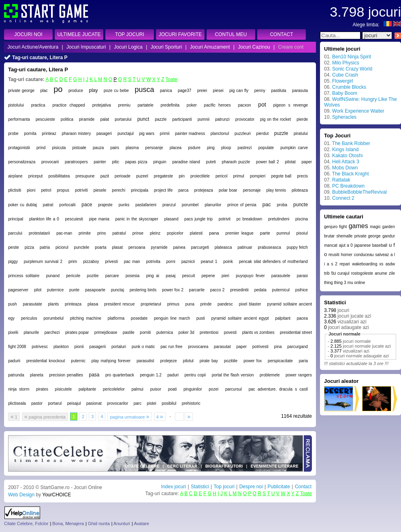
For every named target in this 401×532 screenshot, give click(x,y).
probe (13, 134)
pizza (29, 247)
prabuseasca (270, 247)
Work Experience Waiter (358, 111)
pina (278, 347)
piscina (302, 219)
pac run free (171, 347)
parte (265, 233)
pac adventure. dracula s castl (278, 389)
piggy (13, 262)
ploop (226, 148)
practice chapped (69, 105)
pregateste (163, 176)
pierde (302, 119)
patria (45, 247)
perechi (118, 190)
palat (105, 119)
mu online (356, 283)
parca (183, 190)
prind (41, 148)
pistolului (16, 105)
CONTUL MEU (231, 34)
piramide (87, 119)
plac (44, 91)
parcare (112, 276)
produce (76, 91)
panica (166, 91)
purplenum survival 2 (43, 262)
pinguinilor (193, 389)
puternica (165, 332)
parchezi (52, 332)
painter (100, 162)
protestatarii (39, 233)
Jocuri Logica (128, 47)
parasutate (32, 304)
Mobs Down (345, 168)
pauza (98, 148)
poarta (100, 247)
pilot (38, 290)
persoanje (154, 148)
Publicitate (278, 487)
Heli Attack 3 (346, 162)
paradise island (186, 162)
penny (260, 91)
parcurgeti (200, 247)
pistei (151, 403)
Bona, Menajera (68, 523)
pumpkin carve (294, 148)
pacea (302, 318)
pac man (132, 262)
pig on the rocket (275, 119)
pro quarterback (120, 375)
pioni (31, 190)
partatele (146, 105)
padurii (14, 361)
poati (173, 389)
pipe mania (99, 219)
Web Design (21, 495)
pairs (115, 148)
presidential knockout (46, 361)
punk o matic (143, 347)
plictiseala (17, 403)
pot (262, 105)
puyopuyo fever (250, 276)
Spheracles (344, 117)
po (58, 89)
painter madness (190, 134)
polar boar (228, 190)
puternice (55, 290)
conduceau (364, 255)
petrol (46, 190)
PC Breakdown (348, 186)
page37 (185, 91)
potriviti (81, 190)
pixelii (13, 332)
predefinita (170, 105)
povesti (230, 332)
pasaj (171, 276)
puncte (301, 205)
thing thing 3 (335, 283)
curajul (343, 273)
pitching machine (86, 318)
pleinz (155, 233)
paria (303, 361)
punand (53, 276)
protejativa (102, 105)
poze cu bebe (116, 91)
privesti (111, 262)
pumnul (283, 233)
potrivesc (40, 347)
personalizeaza (22, 162)
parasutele (281, 276)
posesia (132, 276)
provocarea (198, 347)
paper (241, 347)
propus (63, 190)
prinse (138, 233)
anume (381, 273)
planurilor (213, 205)
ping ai (153, 276)
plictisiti (15, 190)
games (358, 226)
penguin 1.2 (150, 375)
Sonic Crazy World (352, 69)
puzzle (281, 133)
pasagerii (98, 347)
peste (14, 247)
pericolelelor (114, 389)
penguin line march (172, 318)
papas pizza (136, 162)
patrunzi (222, 119)
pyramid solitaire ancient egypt (240, 318)
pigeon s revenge (291, 105)
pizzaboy (91, 262)
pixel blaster (250, 304)
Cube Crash (345, 75)
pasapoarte (95, 290)
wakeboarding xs (368, 264)
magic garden (382, 227)
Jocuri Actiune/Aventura (33, 47)
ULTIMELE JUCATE (79, 34)
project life (163, 190)
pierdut (263, 134)
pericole (73, 276)
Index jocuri (174, 487)
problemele (270, 375)
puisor (156, 389)
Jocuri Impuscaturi (86, 47)
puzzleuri (243, 134)
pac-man (64, 233)
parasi (302, 276)
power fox (253, 361)
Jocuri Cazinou (254, 47)
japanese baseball (371, 245)
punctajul (126, 134)
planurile (31, 332)
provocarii (50, 162)
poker (192, 105)
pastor (37, 403)
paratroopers (76, 162)
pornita (30, 134)
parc (138, 403)
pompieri (258, 176)
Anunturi (122, 523)
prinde (206, 304)
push (13, 304)
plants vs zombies (258, 332)
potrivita (153, 262)
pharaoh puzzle (236, 162)
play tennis (276, 190)
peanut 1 (209, 262)
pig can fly (239, 91)
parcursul (234, 389)
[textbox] (340, 35)
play (93, 90)
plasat (117, 247)
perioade (123, 176)
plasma (132, 148)
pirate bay (209, 361)
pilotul (188, 361)
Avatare (141, 523)
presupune (85, 176)
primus (173, 304)
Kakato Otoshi (347, 156)
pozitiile (231, 361)
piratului (301, 134)
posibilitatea (59, 176)
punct (143, 119)
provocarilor (117, 403)
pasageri (104, 134)
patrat (48, 205)
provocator (245, 119)
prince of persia (242, 205)
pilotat (290, 162)
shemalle (344, 236)
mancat (331, 245)
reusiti (334, 255)
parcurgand (298, 347)
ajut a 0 (346, 245)
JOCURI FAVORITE (180, 34)
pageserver (18, 290)
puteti (211, 162)
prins (102, 233)
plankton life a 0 (44, 219)
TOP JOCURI (130, 34)
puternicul (281, 290)
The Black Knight (351, 174)
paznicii (188, 262)
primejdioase (106, 332)
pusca (145, 90)
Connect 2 (343, 198)
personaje (252, 190)
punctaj (117, 290)
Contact (303, 487)
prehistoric (191, 403)
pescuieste (45, 119)
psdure (194, 148)
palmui (138, 389)
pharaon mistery (76, 134)
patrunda (16, 375)
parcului (15, 233)
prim (73, 261)
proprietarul (151, 304)
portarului (123, 119)
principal (16, 219)
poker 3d (187, 332)
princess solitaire (24, 276)
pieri (225, 276)
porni (171, 262)
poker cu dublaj (22, 205)
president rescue (119, 304)
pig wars (147, 134)
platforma (116, 318)
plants (54, 304)
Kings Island (345, 150)
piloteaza (300, 190)
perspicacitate (280, 361)
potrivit (225, 219)
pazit (105, 176)
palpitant (283, 318)
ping (211, 148)
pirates (42, 389)
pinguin (160, 162)
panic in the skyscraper (137, 219)
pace (87, 205)
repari (345, 264)
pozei (213, 389)
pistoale (79, 148)
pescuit (189, 276)
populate (266, 148)
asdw (390, 264)
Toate (172, 79)
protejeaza (204, 190)
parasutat (222, 347)
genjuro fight (335, 227)
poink (228, 262)
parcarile (197, 290)
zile (392, 273)
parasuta (300, 91)
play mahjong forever (111, 361)
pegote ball (281, 176)
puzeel (142, 176)
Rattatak (341, 180)
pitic (116, 162)
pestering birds (143, 290)
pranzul (169, 205)
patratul (119, 233)
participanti (182, 119)
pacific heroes (218, 105)
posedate (139, 318)
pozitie (93, 276)
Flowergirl (343, 81)
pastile (129, 332)
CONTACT (281, 34)
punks (124, 205)
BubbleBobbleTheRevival (359, 192)
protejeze (169, 361)
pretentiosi (209, 332)
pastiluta (278, 91)
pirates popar (77, 332)
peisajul (74, 403)
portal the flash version (233, 375)
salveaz (382, 255)
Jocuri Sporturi (166, 47)
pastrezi (245, 148)
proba (282, 205)
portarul (55, 403)
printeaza (73, 304)
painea (179, 247)
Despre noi (251, 487)
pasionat (94, 403)
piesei (218, 91)
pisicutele (64, 389)
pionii (79, 347)
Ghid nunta (99, 523)
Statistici (200, 487)
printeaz (49, 134)
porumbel (190, 205)
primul (239, 176)
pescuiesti (74, 219)
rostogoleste (362, 273)
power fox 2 (173, 290)
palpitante (87, 389)
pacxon (244, 105)
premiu (125, 105)
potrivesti (260, 347)
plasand (171, 219)
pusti (201, 318)
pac (267, 204)
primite (85, 233)
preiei (202, 91)
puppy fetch (297, 247)
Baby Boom (345, 93)
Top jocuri (224, 487)
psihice (302, 290)
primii (165, 134)
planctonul (220, 134)
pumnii (204, 119)
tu (334, 273)
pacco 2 (218, 290)
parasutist (145, 361)
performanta (19, 119)
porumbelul (54, 318)
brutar (329, 236)
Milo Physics (346, 63)
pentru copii (195, 375)
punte (74, 290)
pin (182, 176)
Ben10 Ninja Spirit (352, 57)
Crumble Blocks (349, 87)
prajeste (105, 205)
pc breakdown (250, 219)
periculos (29, 318)
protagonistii (19, 148)
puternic (78, 361)
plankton (61, 347)
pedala (260, 290)
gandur (389, 236)
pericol (221, 176)
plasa (93, 304)
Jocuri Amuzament (210, 47)
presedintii (239, 290)
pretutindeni (279, 219)
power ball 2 (268, 162)
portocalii (67, 205)
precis (302, 176)
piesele (100, 190)
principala (140, 190)
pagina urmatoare (129, 417)
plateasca (223, 247)
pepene (208, 276)
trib (327, 273)
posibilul (169, 403)
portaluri (119, 347)
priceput (36, 176)
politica (67, 119)
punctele (81, 247)
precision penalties (66, 375)
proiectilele (200, 176)
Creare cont (291, 47)
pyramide (159, 247)
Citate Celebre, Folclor (26, 523)
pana (214, 233)
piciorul (62, 247)
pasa (94, 375)
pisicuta (59, 148)
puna (190, 304)
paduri (173, 375)
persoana (137, 247)
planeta (37, 375)
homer (346, 255)
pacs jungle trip (198, 219)
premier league (240, 233)
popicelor (175, 233)
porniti (145, 332)
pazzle (161, 119)
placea (176, 148)
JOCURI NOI (28, 34)
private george (21, 91)
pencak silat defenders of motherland (273, 262)
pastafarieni (146, 205)
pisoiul (302, 233)
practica (38, 105)
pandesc (225, 304)
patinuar (245, 247)
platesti (196, 233)
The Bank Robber (351, 143)
